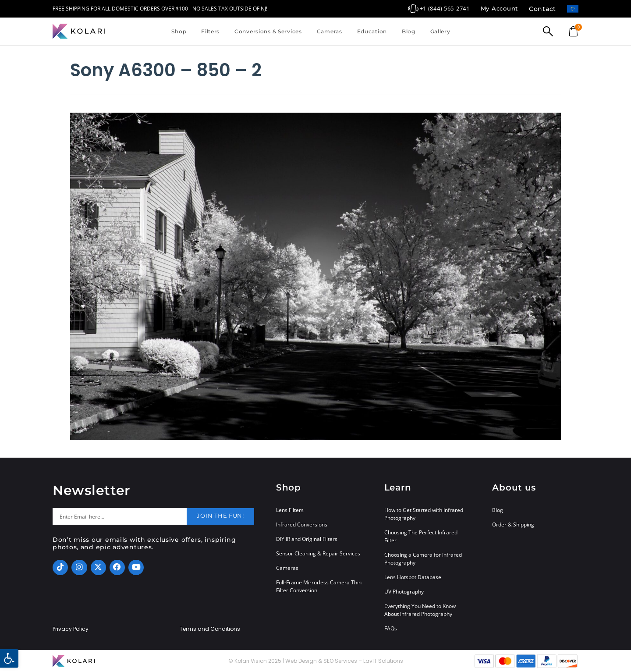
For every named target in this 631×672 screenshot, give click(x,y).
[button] (9, 658)
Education (372, 31)
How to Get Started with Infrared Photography (424, 514)
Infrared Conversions (302, 524)
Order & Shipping (513, 524)
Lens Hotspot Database (413, 577)
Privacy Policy (71, 629)
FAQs (391, 628)
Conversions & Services (268, 31)
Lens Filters (290, 510)
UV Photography (404, 592)
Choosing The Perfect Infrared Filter (421, 536)
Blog (409, 31)
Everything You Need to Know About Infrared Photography (420, 610)
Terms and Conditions (210, 629)
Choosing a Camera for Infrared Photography (423, 559)
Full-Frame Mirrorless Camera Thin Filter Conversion (319, 586)
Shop (179, 31)
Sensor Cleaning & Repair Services (318, 553)
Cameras (330, 31)
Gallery (440, 31)
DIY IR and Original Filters (307, 539)
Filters (210, 31)
